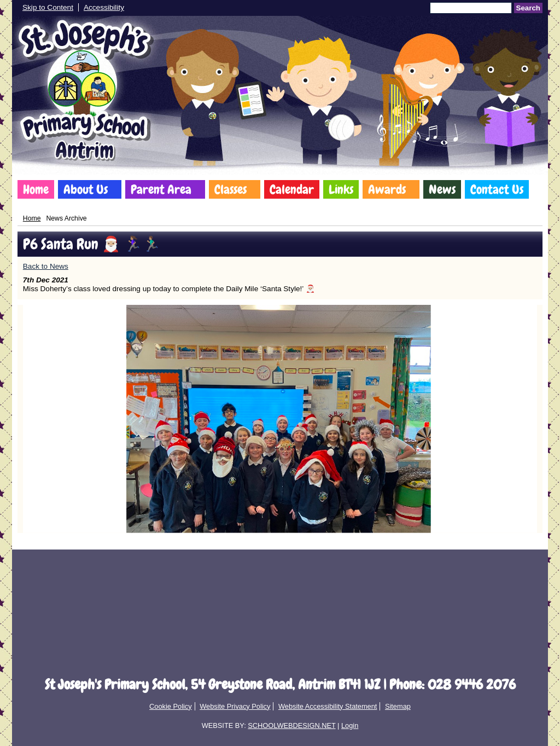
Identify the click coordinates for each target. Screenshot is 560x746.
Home (36, 189)
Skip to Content (48, 7)
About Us (86, 189)
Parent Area (161, 189)
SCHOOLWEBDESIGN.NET (291, 725)
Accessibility (104, 7)
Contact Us (497, 189)
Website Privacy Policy (235, 706)
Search (528, 8)
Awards (387, 189)
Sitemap (398, 706)
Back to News (46, 266)
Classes (231, 189)
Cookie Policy (171, 706)
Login (350, 725)
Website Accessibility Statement (328, 706)
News (442, 189)
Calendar (292, 189)
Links (341, 189)
